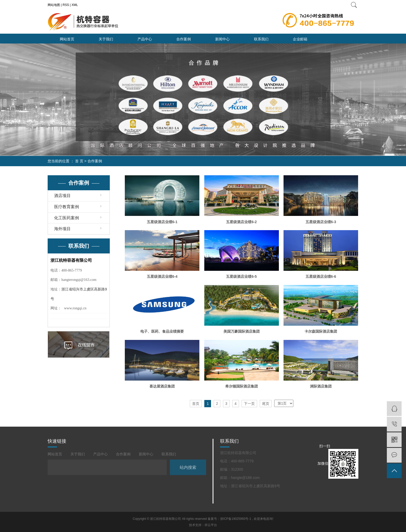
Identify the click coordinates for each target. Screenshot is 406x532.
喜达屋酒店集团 (162, 386)
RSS (66, 5)
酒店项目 (62, 196)
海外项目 (62, 229)
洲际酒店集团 (321, 386)
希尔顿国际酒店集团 (242, 386)
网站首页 (67, 39)
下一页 (249, 404)
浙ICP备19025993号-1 (236, 519)
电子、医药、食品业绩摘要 (162, 331)
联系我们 (261, 39)
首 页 (79, 161)
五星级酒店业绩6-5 (241, 276)
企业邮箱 (300, 39)
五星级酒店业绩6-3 (321, 222)
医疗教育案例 (67, 207)
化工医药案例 (67, 218)
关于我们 (106, 39)
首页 (196, 404)
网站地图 (54, 5)
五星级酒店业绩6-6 (321, 276)
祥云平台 (211, 525)
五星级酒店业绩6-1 (162, 222)
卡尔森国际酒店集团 (321, 331)
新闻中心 (222, 39)
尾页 (266, 404)
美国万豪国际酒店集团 (242, 331)
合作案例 (184, 39)
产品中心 (145, 39)
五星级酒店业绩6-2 (241, 222)
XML (75, 5)
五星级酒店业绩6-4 (162, 276)
